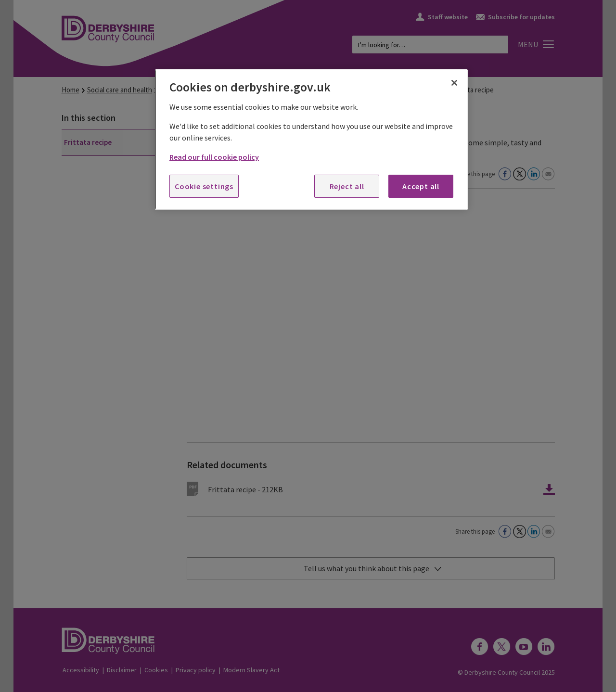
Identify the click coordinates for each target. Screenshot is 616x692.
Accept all (421, 186)
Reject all (347, 186)
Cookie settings (204, 186)
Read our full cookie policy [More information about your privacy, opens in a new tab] (214, 157)
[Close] (454, 83)
